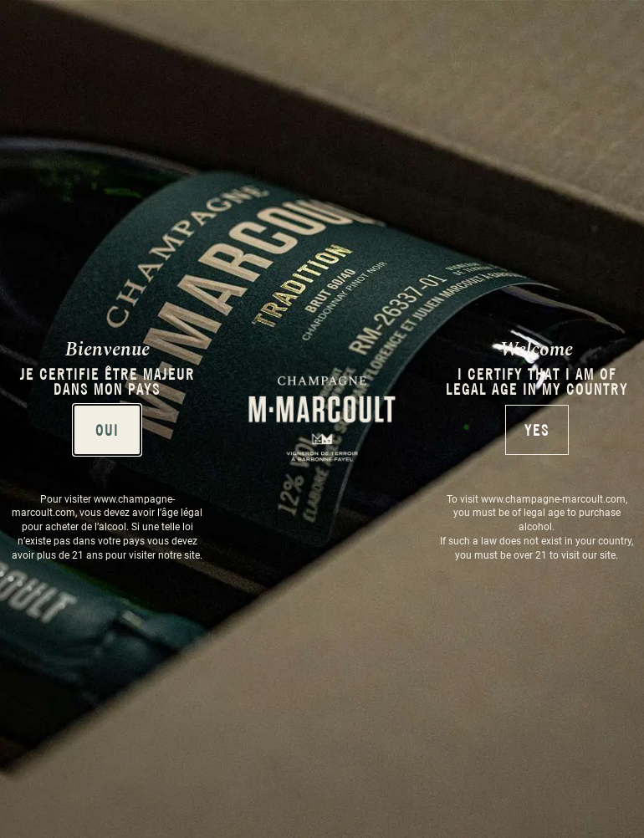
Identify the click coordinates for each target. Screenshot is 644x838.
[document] (322, 419)
